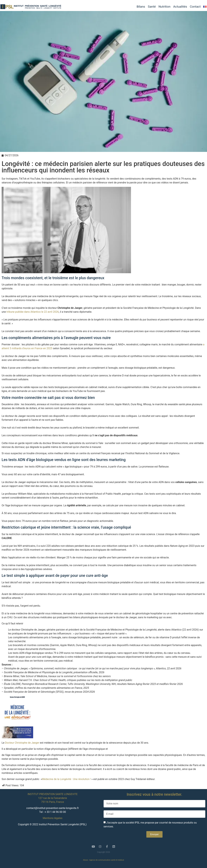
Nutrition (164, 7)
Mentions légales (52, 818)
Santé (152, 7)
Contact (195, 7)
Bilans (141, 7)
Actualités (180, 7)
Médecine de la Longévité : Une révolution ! (66, 779)
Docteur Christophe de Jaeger (22, 743)
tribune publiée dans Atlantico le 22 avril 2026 (33, 312)
